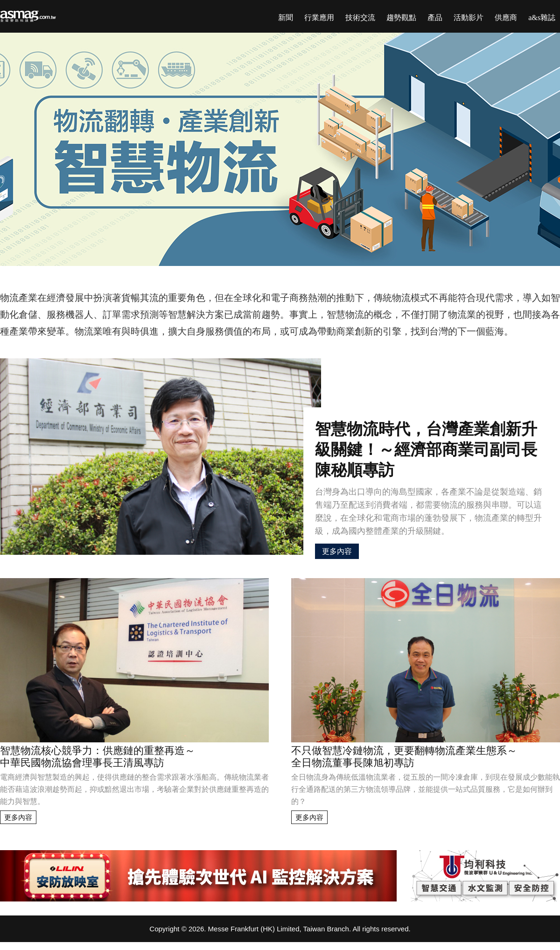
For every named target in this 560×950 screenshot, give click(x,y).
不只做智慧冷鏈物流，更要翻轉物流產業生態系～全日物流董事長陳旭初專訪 (404, 757)
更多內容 (337, 551)
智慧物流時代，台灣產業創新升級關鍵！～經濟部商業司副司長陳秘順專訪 (426, 450)
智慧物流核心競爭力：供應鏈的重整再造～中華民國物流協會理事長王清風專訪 (98, 757)
